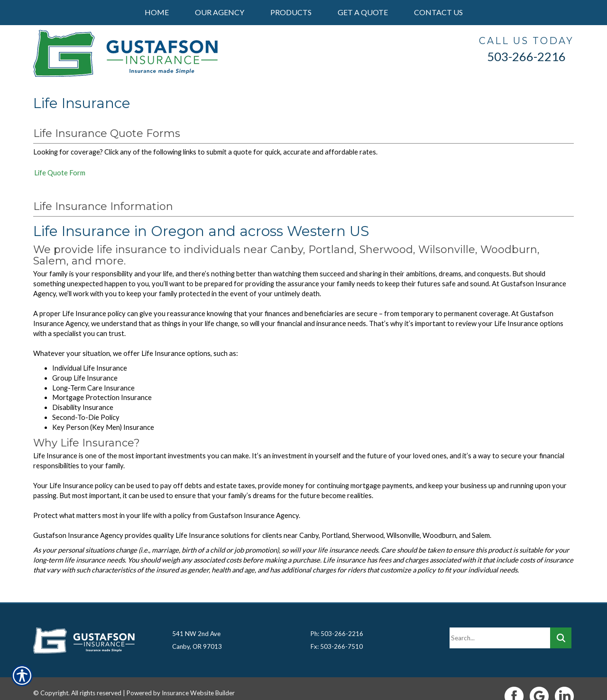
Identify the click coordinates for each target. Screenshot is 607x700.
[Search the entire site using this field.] (500, 623)
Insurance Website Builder (198, 678)
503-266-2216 (526, 56)
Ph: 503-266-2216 (337, 618)
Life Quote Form (60, 173)
